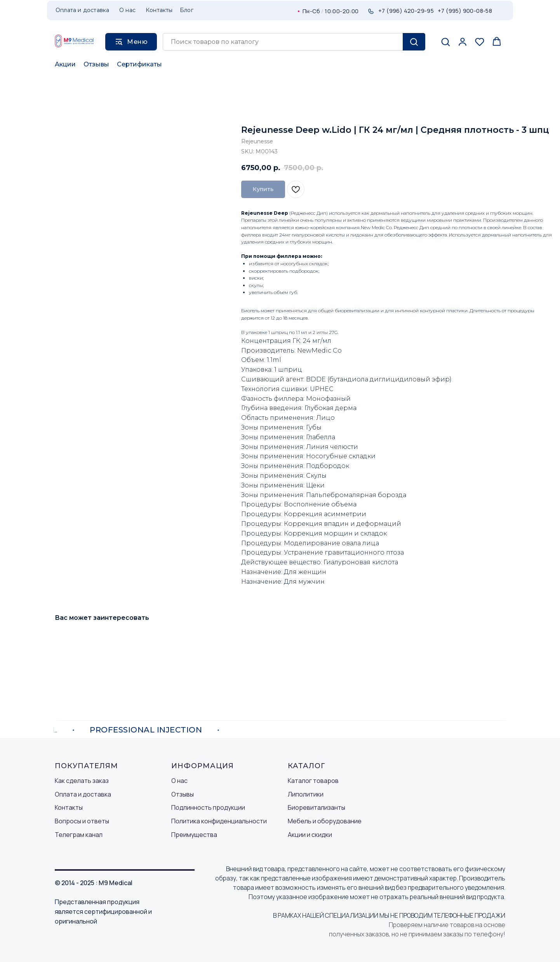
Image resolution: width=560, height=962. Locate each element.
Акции (65, 64)
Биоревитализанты (317, 807)
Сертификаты (139, 64)
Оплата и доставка (83, 794)
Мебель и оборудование (325, 821)
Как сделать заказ (82, 781)
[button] (445, 42)
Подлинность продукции (208, 807)
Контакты (69, 807)
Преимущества (194, 835)
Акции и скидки (310, 835)
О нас (179, 781)
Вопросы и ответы (82, 821)
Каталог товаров (313, 781)
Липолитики (306, 794)
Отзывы (96, 64)
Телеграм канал (79, 835)
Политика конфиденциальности (219, 821)
